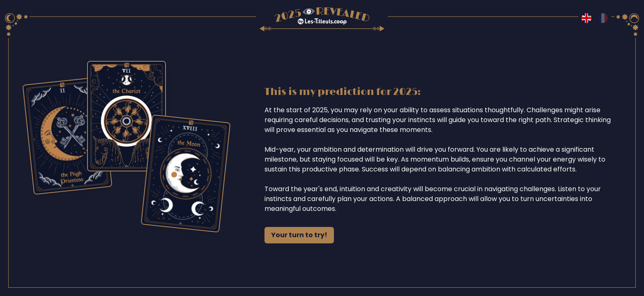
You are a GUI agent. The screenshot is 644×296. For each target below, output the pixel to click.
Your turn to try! (299, 235)
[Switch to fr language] (603, 18)
